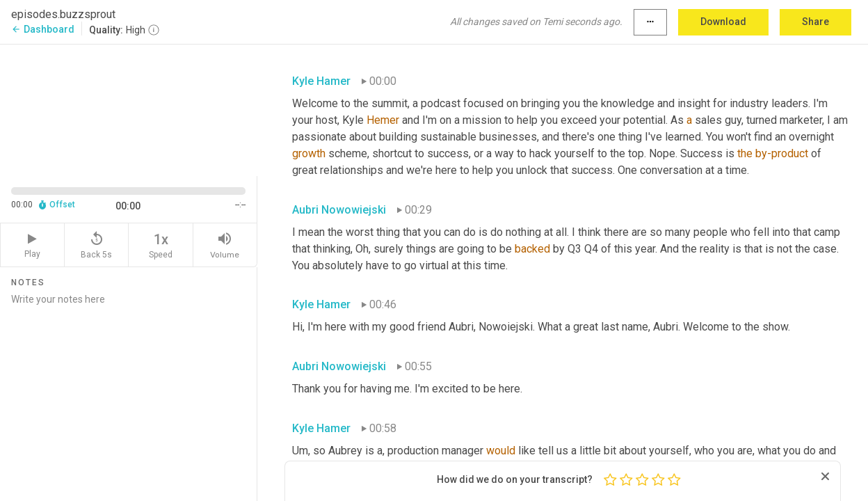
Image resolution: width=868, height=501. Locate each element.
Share (815, 22)
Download (723, 22)
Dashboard (43, 29)
